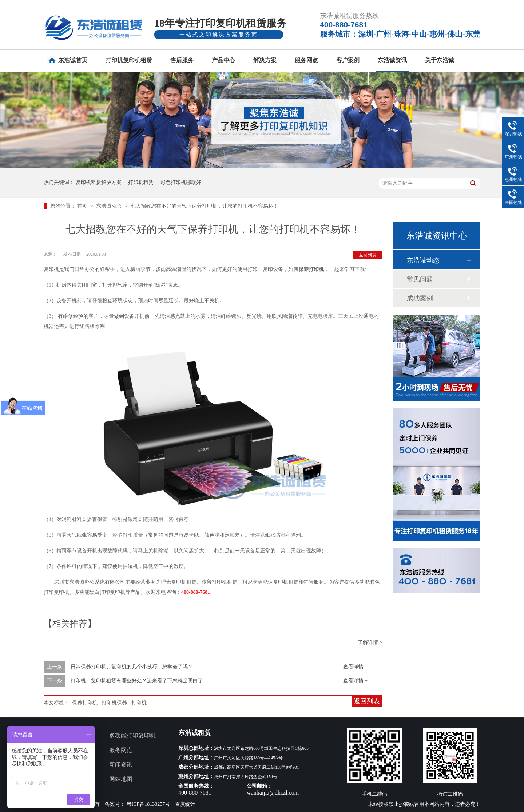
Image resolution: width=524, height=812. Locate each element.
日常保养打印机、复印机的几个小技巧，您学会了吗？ (132, 667)
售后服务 (182, 60)
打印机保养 (114, 703)
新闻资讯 (121, 765)
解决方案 (265, 60)
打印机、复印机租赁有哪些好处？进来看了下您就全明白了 (137, 681)
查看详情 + (355, 667)
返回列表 (368, 255)
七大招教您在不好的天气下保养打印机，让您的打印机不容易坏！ (205, 206)
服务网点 (306, 60)
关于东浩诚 (440, 60)
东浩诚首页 (73, 60)
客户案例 (348, 60)
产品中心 (223, 60)
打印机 (139, 703)
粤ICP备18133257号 (148, 804)
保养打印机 (85, 703)
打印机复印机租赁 (129, 60)
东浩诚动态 (110, 206)
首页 (83, 206)
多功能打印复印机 (132, 735)
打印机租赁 (141, 182)
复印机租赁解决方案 (99, 182)
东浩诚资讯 (392, 60)
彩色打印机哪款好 (181, 182)
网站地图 (121, 779)
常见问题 (420, 279)
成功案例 (420, 298)
